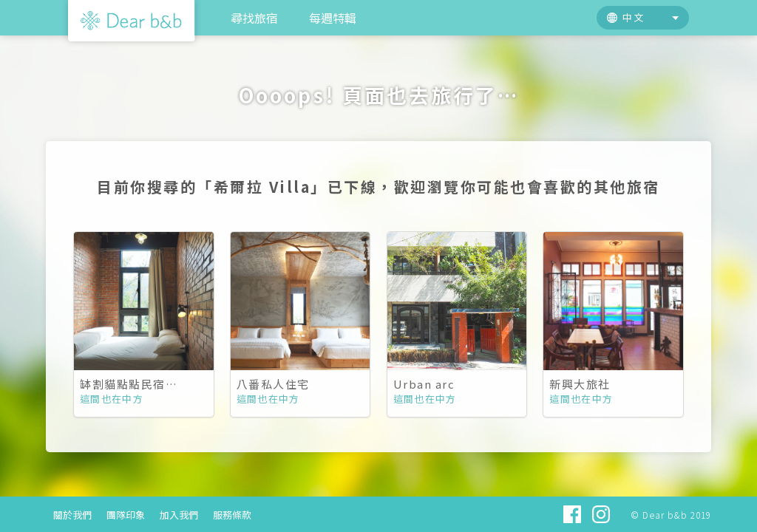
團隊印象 (126, 515)
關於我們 (72, 515)
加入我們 (179, 515)
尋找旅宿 (254, 18)
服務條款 (232, 515)
